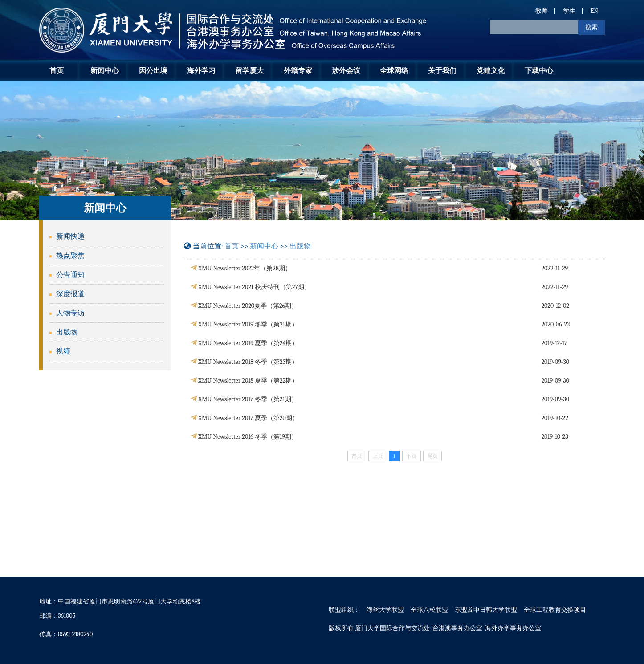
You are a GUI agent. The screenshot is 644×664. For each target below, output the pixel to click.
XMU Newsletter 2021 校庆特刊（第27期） (254, 287)
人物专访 (70, 313)
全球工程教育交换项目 (555, 610)
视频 (63, 351)
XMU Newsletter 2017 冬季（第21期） (248, 399)
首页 (57, 71)
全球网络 (394, 71)
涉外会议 (346, 71)
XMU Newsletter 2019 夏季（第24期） (248, 343)
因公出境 (153, 71)
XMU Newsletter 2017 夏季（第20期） (248, 418)
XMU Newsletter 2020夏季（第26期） (248, 306)
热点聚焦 (70, 256)
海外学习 (201, 71)
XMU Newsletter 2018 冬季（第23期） (248, 362)
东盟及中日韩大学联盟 (486, 610)
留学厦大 (249, 71)
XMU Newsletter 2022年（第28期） (245, 268)
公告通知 (70, 275)
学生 (569, 11)
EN (594, 11)
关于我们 (442, 71)
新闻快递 (70, 236)
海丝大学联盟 (385, 610)
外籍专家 (298, 71)
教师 (542, 11)
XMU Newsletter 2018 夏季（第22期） (248, 381)
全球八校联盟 (429, 610)
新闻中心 (105, 71)
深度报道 (70, 294)
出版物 (67, 332)
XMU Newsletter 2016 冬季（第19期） (248, 437)
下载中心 (539, 71)
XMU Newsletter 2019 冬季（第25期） (248, 324)
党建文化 (491, 71)
